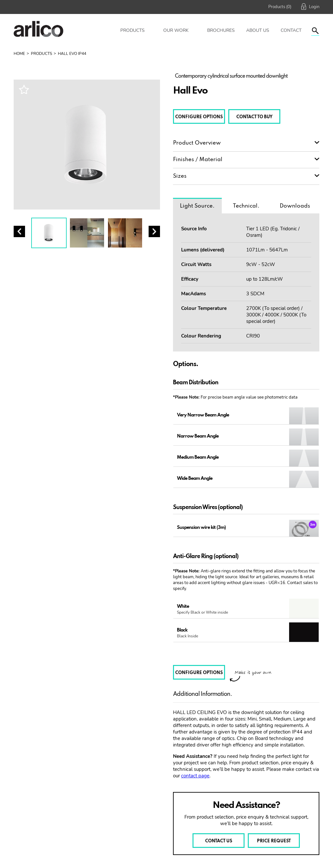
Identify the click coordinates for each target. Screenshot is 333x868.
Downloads (295, 206)
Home (19, 54)
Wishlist (24, 89)
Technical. (246, 206)
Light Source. (197, 206)
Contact (291, 30)
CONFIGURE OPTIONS (199, 117)
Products (133, 30)
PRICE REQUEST (274, 841)
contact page (195, 776)
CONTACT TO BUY (254, 117)
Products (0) (280, 7)
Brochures (221, 30)
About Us (258, 30)
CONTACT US (219, 841)
